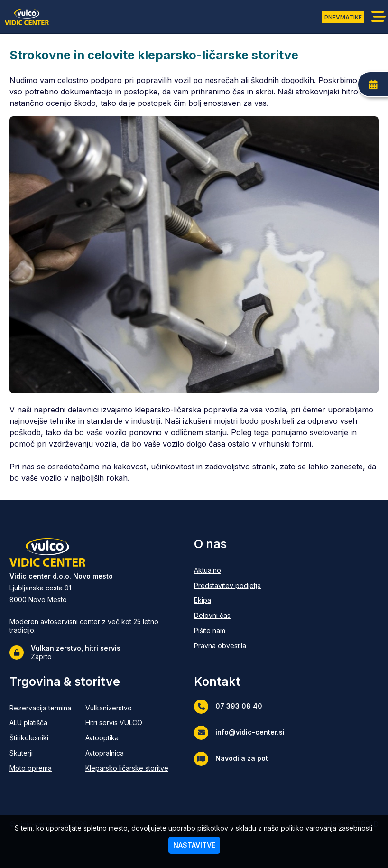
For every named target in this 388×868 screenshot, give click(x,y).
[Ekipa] (227, 601)
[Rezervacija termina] (40, 708)
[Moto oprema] (40, 769)
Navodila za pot (231, 759)
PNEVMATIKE (343, 17)
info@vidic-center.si (239, 733)
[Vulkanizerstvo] (127, 708)
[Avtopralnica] (127, 753)
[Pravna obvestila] (227, 646)
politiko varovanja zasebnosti (327, 828)
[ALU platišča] (40, 723)
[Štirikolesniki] (40, 738)
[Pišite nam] (227, 631)
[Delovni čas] (227, 616)
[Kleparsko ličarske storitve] (127, 769)
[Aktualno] (227, 571)
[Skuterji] (40, 753)
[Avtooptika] (127, 738)
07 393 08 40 (228, 707)
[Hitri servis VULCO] (127, 723)
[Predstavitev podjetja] (227, 586)
